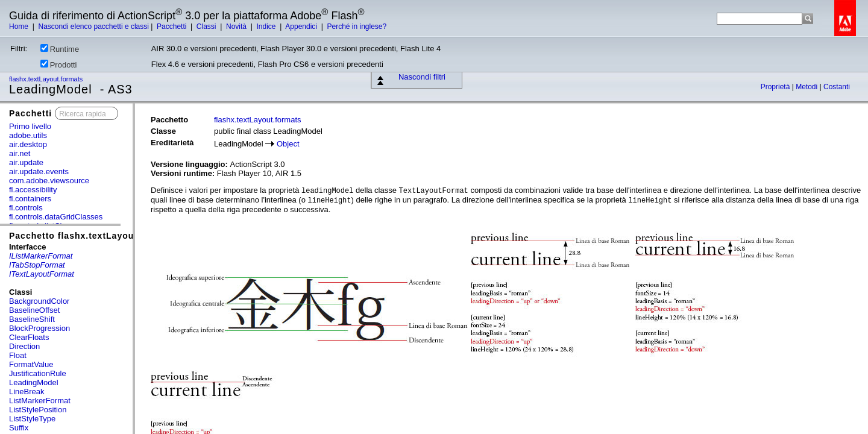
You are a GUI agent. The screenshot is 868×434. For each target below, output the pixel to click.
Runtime (60, 49)
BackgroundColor (39, 301)
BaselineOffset (34, 310)
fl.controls (26, 208)
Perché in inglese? (357, 27)
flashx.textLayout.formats (47, 79)
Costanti (837, 87)
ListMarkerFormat (40, 401)
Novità (237, 27)
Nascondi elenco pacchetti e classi (93, 27)
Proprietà (776, 87)
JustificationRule (38, 373)
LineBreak (27, 392)
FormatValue (31, 364)
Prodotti (59, 64)
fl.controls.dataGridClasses (56, 217)
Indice (267, 27)
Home (20, 27)
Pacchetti (173, 27)
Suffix (19, 428)
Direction (24, 346)
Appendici (302, 27)
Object (288, 144)
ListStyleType (32, 419)
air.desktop (28, 144)
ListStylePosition (38, 410)
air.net (20, 153)
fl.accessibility (33, 190)
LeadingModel (34, 382)
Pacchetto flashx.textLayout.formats (92, 236)
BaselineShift (32, 319)
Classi (207, 27)
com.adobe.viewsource (49, 181)
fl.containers (30, 199)
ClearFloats (29, 337)
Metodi (807, 87)
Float (18, 355)
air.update (26, 162)
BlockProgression (39, 328)
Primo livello (30, 126)
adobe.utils (28, 135)
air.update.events (39, 171)
